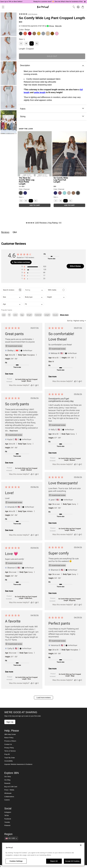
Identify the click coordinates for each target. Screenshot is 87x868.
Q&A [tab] (15, 232)
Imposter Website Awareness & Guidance (18, 764)
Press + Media (9, 790)
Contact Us (8, 744)
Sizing (52, 116)
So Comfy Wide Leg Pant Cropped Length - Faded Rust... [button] (26, 597)
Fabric (52, 109)
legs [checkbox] (22, 315)
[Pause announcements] (85, 2)
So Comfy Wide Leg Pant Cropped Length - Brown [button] (26, 380)
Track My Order (10, 758)
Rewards (7, 783)
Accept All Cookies (72, 861)
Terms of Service (10, 751)
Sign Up (10, 722)
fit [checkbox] (9, 315)
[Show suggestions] (11, 838)
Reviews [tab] (5, 232)
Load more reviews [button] (44, 698)
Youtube (7, 822)
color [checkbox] (15, 315)
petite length (40, 92)
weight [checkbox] (47, 315)
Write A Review (75, 266)
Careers (7, 800)
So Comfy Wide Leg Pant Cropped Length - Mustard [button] (70, 459)
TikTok (7, 815)
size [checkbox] (4, 315)
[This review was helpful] (32, 385)
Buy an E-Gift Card (11, 787)
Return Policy (9, 738)
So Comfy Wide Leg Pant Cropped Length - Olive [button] (26, 678)
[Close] (81, 845)
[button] (34, 267)
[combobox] (34, 290)
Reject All (54, 861)
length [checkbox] (29, 315)
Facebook (8, 819)
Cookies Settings (16, 861)
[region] (43, 854)
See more (9, 374)
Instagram (8, 812)
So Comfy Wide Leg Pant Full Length (61, 180)
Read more (14, 431)
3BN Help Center (10, 734)
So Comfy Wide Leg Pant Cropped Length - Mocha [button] (70, 529)
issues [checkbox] (55, 315)
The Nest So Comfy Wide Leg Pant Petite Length (27, 181)
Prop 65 (7, 754)
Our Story (8, 777)
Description (52, 65)
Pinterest (7, 825)
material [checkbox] (38, 315)
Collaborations (9, 797)
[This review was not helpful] (36, 385)
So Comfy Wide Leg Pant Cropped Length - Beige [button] (70, 675)
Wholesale (8, 793)
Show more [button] (64, 315)
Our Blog (7, 780)
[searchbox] (10, 290)
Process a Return (10, 741)
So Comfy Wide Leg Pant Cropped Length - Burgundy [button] (69, 600)
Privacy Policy (9, 748)
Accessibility (8, 761)
